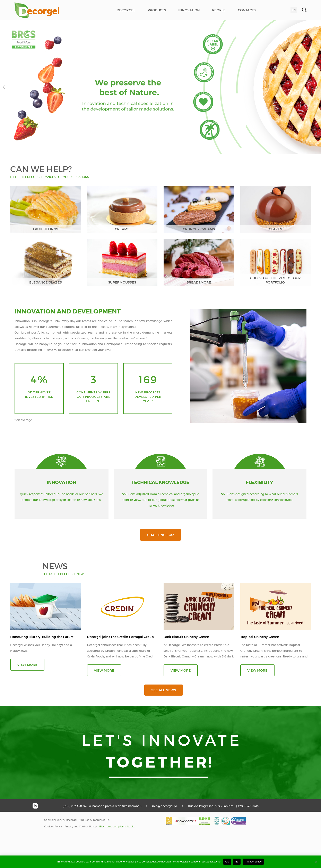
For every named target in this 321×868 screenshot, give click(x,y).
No (237, 862)
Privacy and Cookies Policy (81, 826)
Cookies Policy (53, 826)
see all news (164, 690)
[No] (316, 862)
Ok (227, 862)
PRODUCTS (157, 10)
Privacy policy (253, 862)
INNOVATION (189, 10)
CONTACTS (247, 10)
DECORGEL (126, 10)
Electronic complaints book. (117, 826)
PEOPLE (219, 10)
